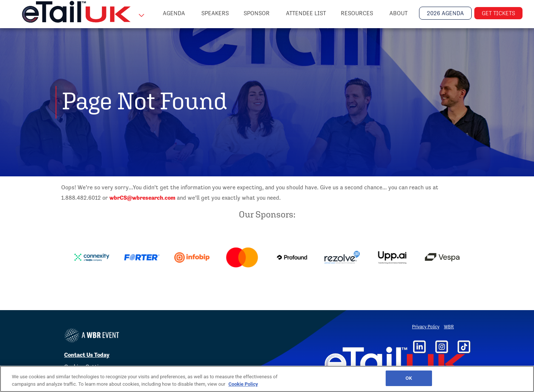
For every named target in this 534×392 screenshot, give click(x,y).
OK (409, 378)
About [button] (399, 13)
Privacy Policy (426, 327)
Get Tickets (498, 13)
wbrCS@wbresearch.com (142, 198)
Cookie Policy (243, 384)
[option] (92, 258)
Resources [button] (358, 13)
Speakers (215, 13)
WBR (449, 327)
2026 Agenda (445, 13)
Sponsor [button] (257, 13)
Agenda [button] (175, 13)
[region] (267, 379)
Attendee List (306, 13)
